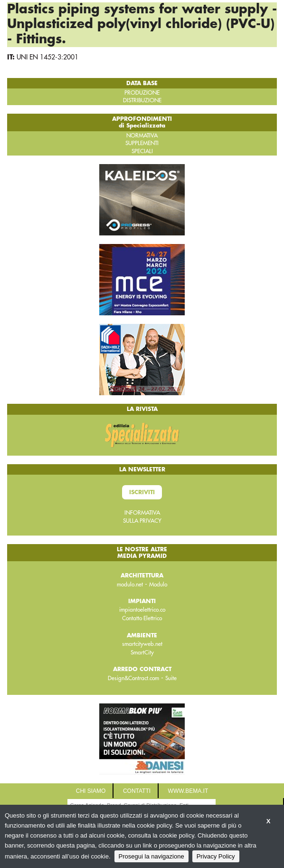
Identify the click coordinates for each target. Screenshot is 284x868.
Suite (171, 678)
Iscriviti (142, 492)
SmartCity (142, 653)
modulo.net (130, 585)
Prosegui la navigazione (151, 856)
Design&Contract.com (133, 678)
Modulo (158, 585)
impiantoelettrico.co (142, 610)
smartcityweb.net (142, 644)
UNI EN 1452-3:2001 (47, 57)
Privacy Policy (216, 856)
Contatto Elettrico (142, 618)
